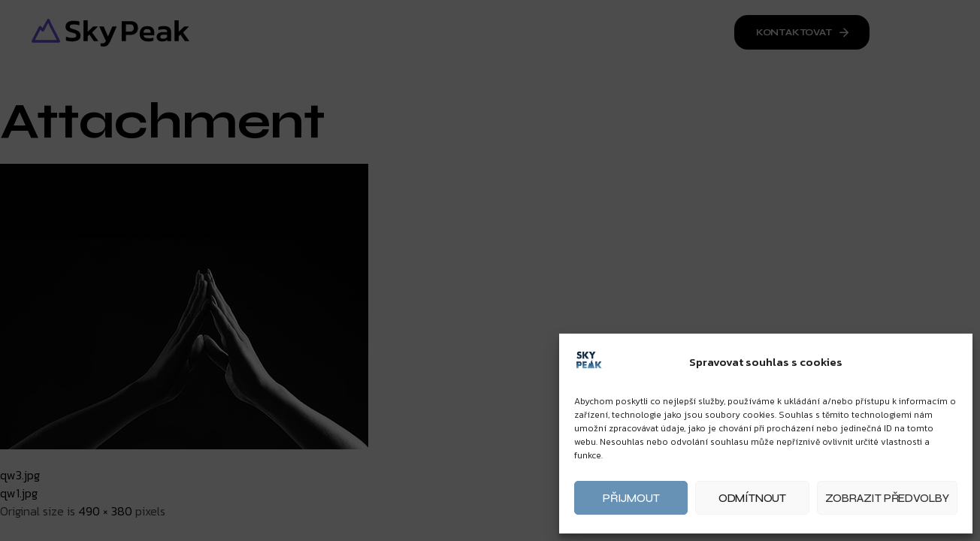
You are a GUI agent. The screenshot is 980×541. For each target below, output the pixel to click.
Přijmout (631, 498)
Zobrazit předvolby (887, 498)
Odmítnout (752, 498)
